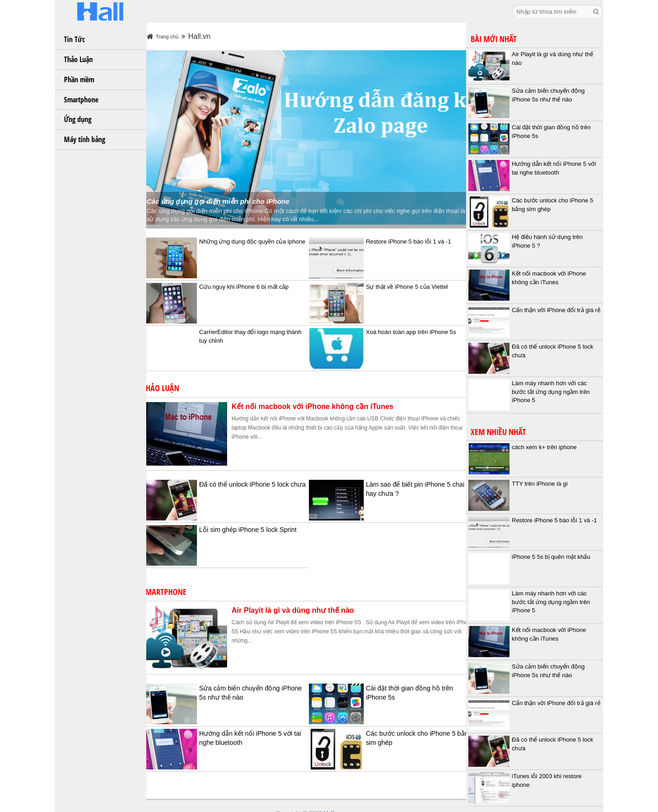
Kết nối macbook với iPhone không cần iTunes (324, 392)
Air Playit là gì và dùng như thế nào (304, 596)
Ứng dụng (78, 119)
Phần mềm (79, 80)
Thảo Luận (78, 59)
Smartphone (81, 100)
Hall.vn (330, 799)
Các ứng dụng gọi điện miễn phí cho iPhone (229, 187)
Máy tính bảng (85, 139)
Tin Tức (74, 39)
